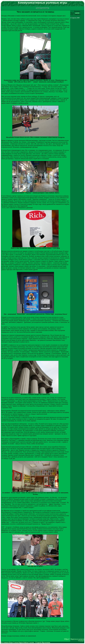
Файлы (26, 642)
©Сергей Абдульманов (43, 642)
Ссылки (31, 642)
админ (77, 13)
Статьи (16, 642)
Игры (11, 642)
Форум (21, 642)
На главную (5, 642)
